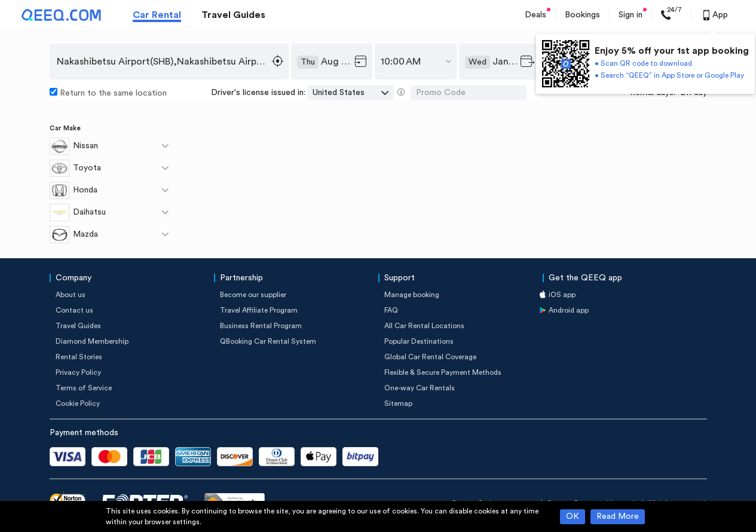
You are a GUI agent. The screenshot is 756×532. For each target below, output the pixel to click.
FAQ (391, 310)
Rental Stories (79, 357)
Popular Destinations (419, 341)
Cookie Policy (78, 403)
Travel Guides (233, 15)
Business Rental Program (261, 326)
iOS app (562, 295)
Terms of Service (84, 388)
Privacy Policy (78, 372)
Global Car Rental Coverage (430, 357)
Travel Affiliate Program (259, 310)
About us (71, 295)
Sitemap (398, 403)
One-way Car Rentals (420, 388)
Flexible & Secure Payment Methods (443, 372)
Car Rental (157, 15)
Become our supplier (253, 295)
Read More (618, 516)
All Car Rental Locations (424, 326)
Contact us (74, 310)
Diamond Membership (92, 341)
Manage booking (412, 295)
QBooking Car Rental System (268, 341)
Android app (569, 310)
